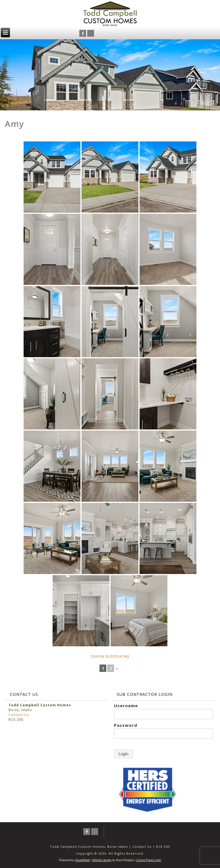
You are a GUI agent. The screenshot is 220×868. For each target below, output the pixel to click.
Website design (102, 860)
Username (126, 705)
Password (126, 725)
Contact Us (19, 715)
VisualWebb (82, 860)
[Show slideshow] (110, 656)
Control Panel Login (149, 860)
